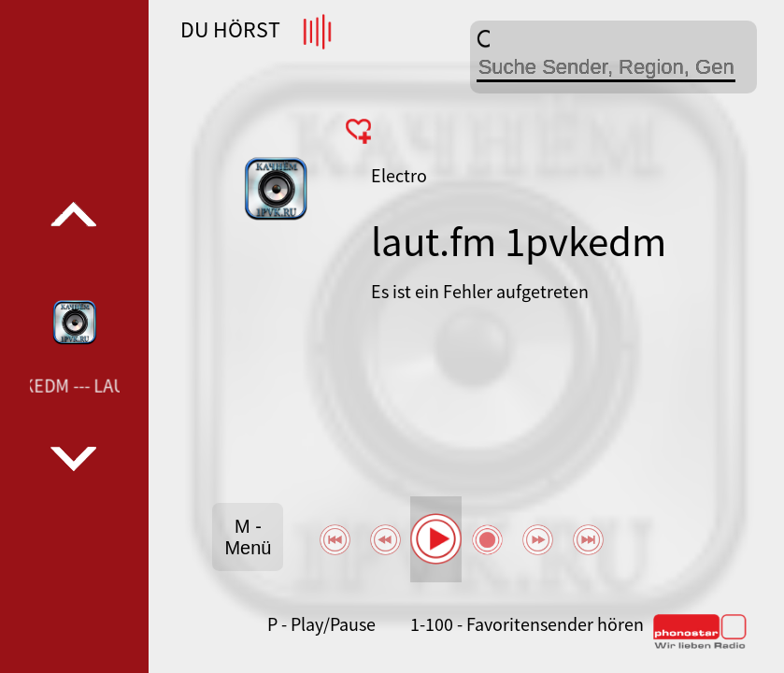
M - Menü (248, 537)
